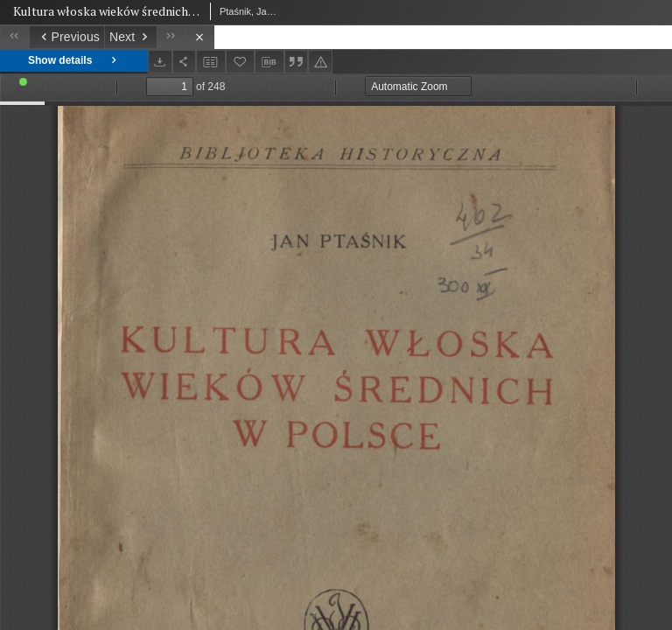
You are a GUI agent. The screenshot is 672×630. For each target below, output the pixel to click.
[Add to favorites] (241, 62)
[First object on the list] (14, 37)
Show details (74, 61)
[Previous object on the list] (66, 37)
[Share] (185, 62)
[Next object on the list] (130, 37)
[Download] (160, 62)
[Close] (200, 37)
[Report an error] (320, 62)
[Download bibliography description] (269, 62)
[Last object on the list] (171, 37)
